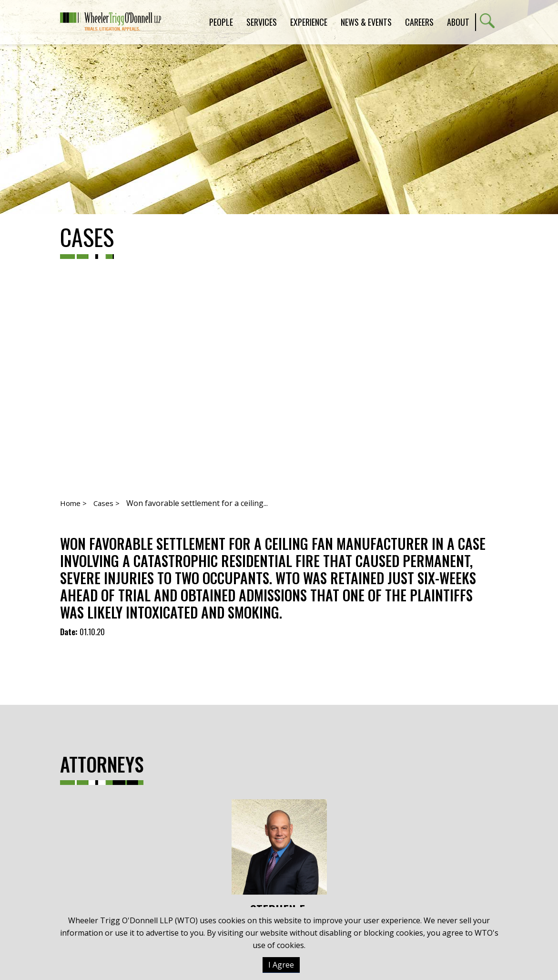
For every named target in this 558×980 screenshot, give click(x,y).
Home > (73, 503)
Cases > (107, 503)
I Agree (281, 965)
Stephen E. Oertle (279, 866)
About (458, 22)
